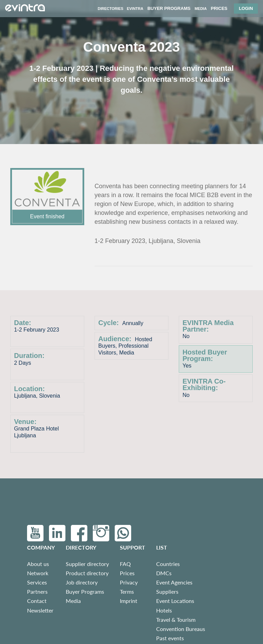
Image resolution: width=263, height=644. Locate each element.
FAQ (125, 564)
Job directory (82, 582)
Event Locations (175, 601)
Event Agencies (174, 582)
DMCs (164, 573)
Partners (37, 591)
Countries (168, 564)
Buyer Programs (85, 591)
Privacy (129, 582)
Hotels (164, 610)
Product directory (87, 573)
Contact (37, 601)
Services (37, 582)
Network (38, 573)
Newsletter (40, 610)
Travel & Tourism (176, 620)
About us (38, 564)
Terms (127, 591)
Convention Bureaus (181, 629)
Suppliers (167, 591)
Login (246, 8)
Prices (127, 573)
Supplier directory (87, 564)
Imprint (129, 601)
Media (73, 601)
